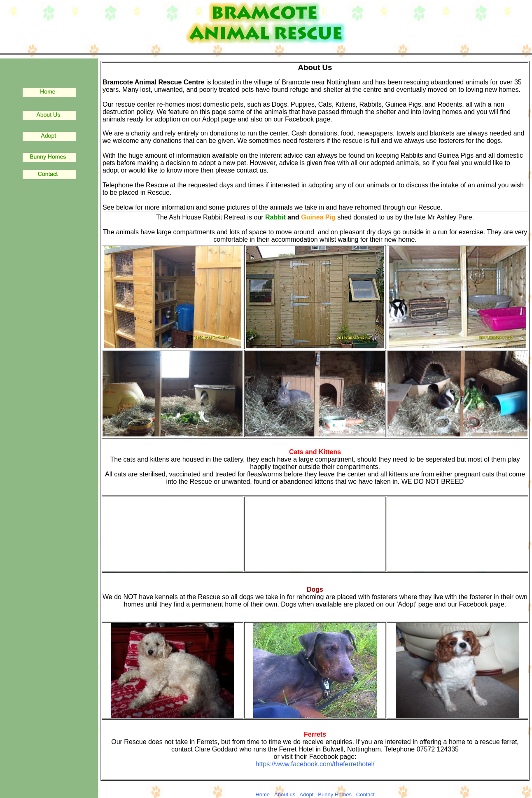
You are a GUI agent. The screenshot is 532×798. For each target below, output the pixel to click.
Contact (365, 794)
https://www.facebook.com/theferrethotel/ (315, 764)
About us (285, 794)
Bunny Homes (335, 794)
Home (262, 794)
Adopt (306, 794)
